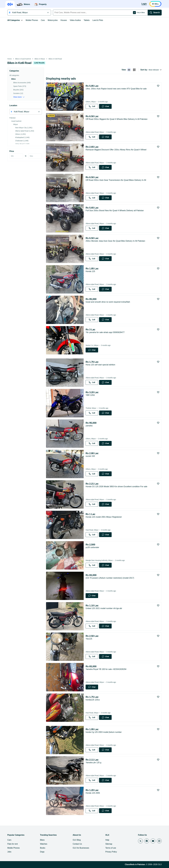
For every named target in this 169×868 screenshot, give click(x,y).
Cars (43, 20)
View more (19, 97)
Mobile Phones (32, 20)
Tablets (87, 20)
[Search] (155, 13)
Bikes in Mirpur (40, 59)
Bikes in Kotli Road (55, 59)
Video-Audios (75, 20)
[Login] (144, 4)
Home (10, 59)
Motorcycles (53, 20)
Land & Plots (98, 20)
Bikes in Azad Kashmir (23, 59)
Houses (64, 20)
